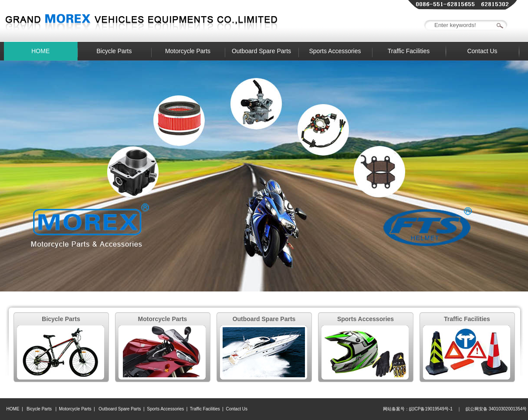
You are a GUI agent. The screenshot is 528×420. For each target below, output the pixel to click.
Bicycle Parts (114, 51)
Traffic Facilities (409, 51)
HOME (41, 51)
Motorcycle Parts (188, 51)
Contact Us (482, 51)
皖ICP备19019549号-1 (431, 409)
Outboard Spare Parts (261, 51)
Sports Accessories (335, 51)
